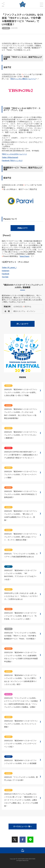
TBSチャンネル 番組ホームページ (23, 79)
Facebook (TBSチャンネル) (12, 161)
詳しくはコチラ (23, 324)
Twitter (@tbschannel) (10, 157)
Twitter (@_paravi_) (9, 268)
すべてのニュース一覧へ (23, 826)
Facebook (5, 274)
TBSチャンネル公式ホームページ (14, 154)
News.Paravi (25, 256)
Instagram (6, 271)
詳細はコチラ (23, 228)
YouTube (5, 277)
